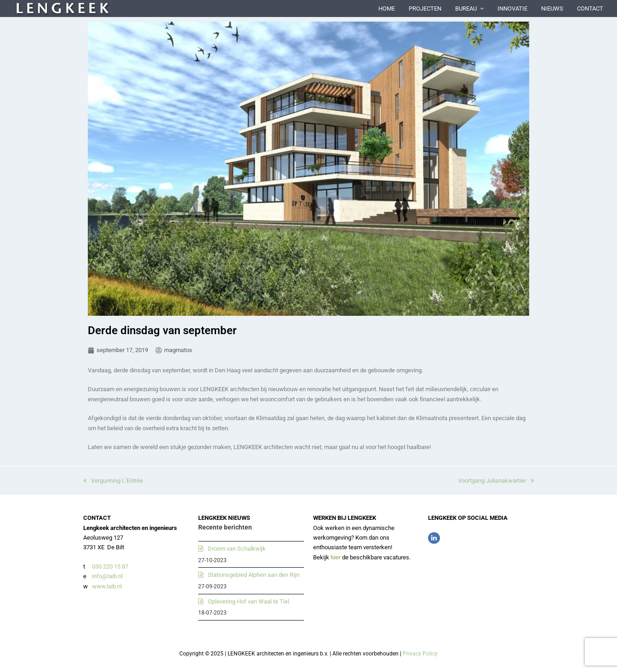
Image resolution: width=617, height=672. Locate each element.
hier (336, 557)
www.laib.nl (106, 586)
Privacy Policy (420, 654)
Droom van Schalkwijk (237, 549)
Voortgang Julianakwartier (496, 481)
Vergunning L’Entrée (113, 481)
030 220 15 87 (110, 567)
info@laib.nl (107, 576)
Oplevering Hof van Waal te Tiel (249, 601)
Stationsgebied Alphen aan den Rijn (254, 575)
